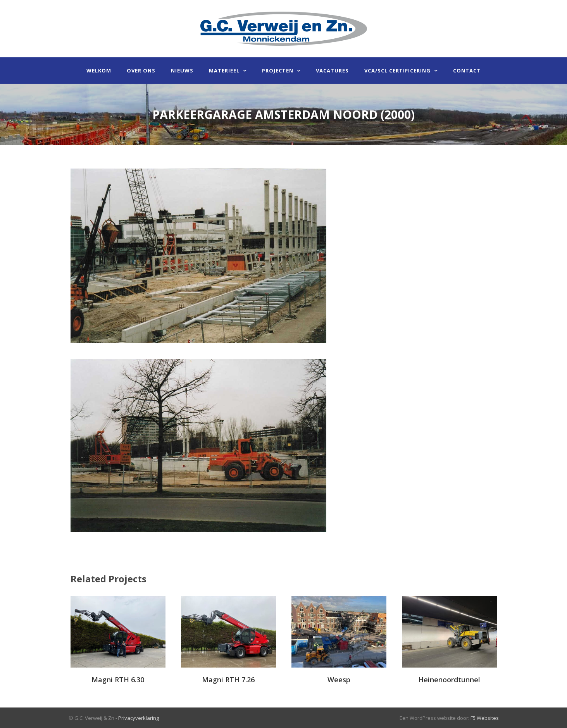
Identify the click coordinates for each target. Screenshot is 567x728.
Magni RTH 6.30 (118, 680)
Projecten (278, 71)
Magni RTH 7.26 (228, 680)
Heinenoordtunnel (449, 680)
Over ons (141, 71)
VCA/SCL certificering (397, 71)
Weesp (339, 680)
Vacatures (332, 71)
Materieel (224, 71)
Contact (467, 71)
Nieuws (182, 71)
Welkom (99, 71)
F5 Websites (485, 718)
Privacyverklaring (139, 718)
